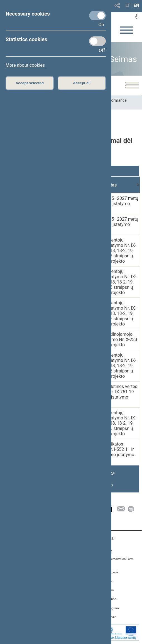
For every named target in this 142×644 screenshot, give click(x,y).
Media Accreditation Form (116, 559)
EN (136, 5)
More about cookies (25, 65)
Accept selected (30, 83)
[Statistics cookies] (97, 41)
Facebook (112, 572)
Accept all (82, 83)
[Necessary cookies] (97, 16)
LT (128, 5)
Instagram (112, 608)
